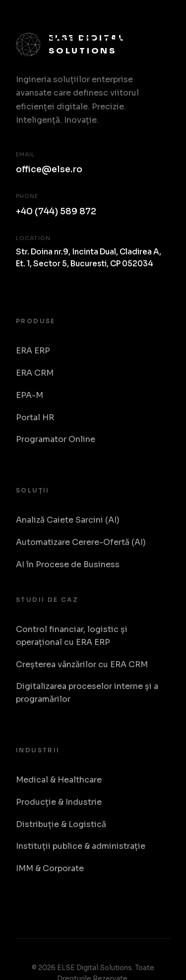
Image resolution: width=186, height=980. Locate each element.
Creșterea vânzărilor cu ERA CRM (82, 664)
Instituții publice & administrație (81, 846)
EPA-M (30, 395)
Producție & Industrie (59, 802)
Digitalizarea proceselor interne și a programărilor (87, 693)
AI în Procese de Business (68, 564)
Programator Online (56, 439)
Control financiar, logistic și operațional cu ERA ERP (72, 636)
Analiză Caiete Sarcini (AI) (68, 520)
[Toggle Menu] (159, 31)
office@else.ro (49, 169)
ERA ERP (33, 351)
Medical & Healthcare (59, 780)
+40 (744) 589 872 (56, 211)
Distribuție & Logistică (61, 824)
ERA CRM (35, 373)
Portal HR (35, 417)
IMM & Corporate (50, 868)
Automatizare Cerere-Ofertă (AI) (81, 542)
